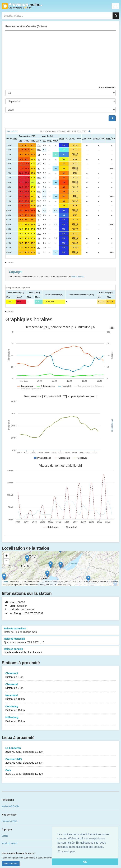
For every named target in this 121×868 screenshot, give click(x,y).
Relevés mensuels (60, 641)
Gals (60, 772)
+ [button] (6, 556)
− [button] (6, 561)
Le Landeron (60, 750)
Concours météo (9, 821)
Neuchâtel (60, 697)
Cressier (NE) (60, 761)
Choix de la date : (107, 87)
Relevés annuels (60, 651)
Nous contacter (11, 864)
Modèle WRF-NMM (11, 806)
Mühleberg (60, 719)
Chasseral (60, 686)
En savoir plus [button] (67, 851)
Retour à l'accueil (22, 6)
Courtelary (60, 708)
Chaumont (60, 675)
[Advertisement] (60, 58)
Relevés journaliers (60, 630)
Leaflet (5, 582)
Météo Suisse (78, 277)
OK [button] (85, 862)
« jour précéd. (12, 131)
